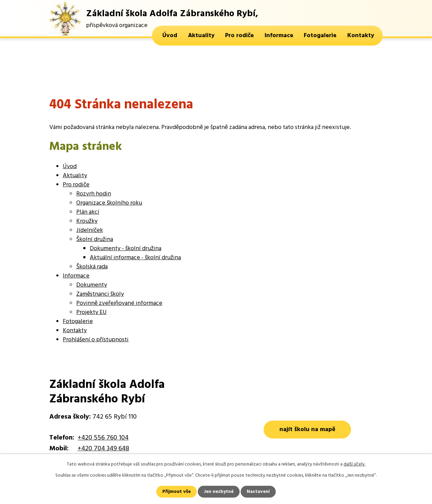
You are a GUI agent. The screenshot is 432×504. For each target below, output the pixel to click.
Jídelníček (90, 230)
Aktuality (201, 36)
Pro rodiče (239, 36)
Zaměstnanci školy (100, 294)
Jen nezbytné (219, 492)
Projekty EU (91, 312)
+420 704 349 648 (103, 449)
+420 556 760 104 (103, 438)
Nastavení (258, 492)
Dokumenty (92, 285)
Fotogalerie (320, 36)
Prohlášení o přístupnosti (96, 340)
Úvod (170, 36)
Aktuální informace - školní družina (135, 258)
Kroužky (87, 221)
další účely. (354, 464)
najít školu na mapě (307, 430)
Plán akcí (88, 212)
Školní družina (95, 240)
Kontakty (361, 36)
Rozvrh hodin (94, 194)
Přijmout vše (177, 492)
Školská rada (92, 267)
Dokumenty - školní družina (126, 249)
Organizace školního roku (109, 203)
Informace (279, 36)
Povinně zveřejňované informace (119, 303)
